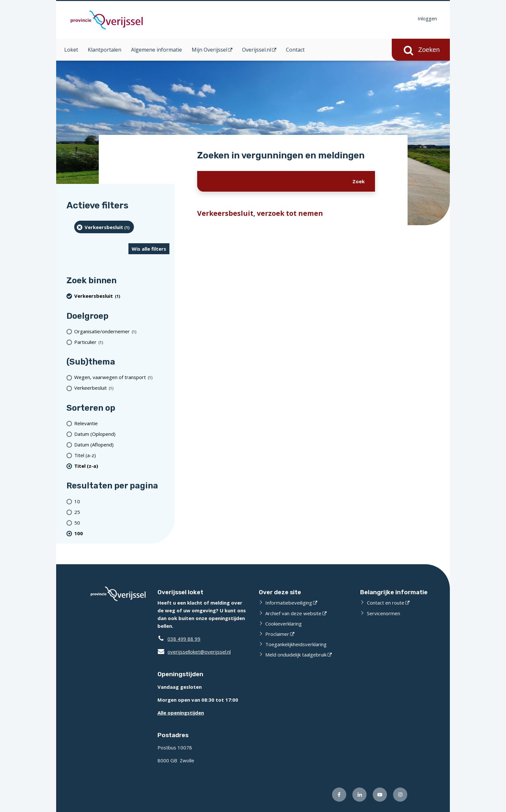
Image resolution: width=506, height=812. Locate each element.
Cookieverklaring (283, 624)
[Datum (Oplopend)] (122, 434)
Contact (295, 50)
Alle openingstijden (181, 713)
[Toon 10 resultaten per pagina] (122, 501)
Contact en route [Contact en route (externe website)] (386, 603)
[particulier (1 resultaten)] (122, 342)
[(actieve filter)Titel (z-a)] (122, 466)
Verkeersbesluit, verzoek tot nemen (260, 213)
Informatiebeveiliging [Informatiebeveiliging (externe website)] (289, 603)
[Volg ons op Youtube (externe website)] (380, 795)
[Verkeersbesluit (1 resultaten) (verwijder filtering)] (104, 227)
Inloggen (427, 18)
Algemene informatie (157, 50)
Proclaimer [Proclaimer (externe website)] (277, 634)
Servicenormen (384, 613)
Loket (71, 50)
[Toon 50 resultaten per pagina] (122, 522)
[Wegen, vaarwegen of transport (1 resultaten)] (122, 377)
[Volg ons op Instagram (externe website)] (400, 795)
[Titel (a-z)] (122, 455)
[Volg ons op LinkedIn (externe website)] (359, 795)
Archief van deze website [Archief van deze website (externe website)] (293, 613)
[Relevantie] (122, 423)
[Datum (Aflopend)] (122, 444)
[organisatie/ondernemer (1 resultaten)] (122, 331)
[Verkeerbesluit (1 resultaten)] (122, 388)
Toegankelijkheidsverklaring (296, 644)
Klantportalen (105, 50)
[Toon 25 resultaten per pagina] (122, 512)
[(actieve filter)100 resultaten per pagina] (122, 533)
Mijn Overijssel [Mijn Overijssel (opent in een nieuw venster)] (209, 50)
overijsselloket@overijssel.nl (194, 652)
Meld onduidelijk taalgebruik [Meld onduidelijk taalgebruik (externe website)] (296, 655)
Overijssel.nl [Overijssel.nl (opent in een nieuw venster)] (257, 50)
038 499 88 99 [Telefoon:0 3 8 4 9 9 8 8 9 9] (184, 639)
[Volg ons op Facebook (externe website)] (339, 795)
